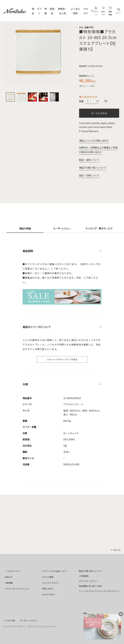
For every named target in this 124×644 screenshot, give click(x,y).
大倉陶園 (9, 583)
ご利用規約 (84, 576)
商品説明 (28, 251)
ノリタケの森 (9, 620)
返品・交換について (89, 175)
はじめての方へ (49, 594)
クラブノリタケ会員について (54, 571)
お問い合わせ (48, 589)
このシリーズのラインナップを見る (62, 359)
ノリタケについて (13, 571)
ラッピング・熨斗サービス (99, 228)
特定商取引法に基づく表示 (90, 586)
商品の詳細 (25, 228)
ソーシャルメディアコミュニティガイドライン (99, 591)
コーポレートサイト (28, 620)
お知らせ (9, 577)
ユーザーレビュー (62, 228)
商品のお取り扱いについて (93, 168)
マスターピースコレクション (17, 589)
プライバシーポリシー (88, 581)
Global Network (90, 131)
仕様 (25, 384)
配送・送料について (89, 160)
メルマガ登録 (48, 577)
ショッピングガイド (51, 583)
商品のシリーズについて (37, 327)
